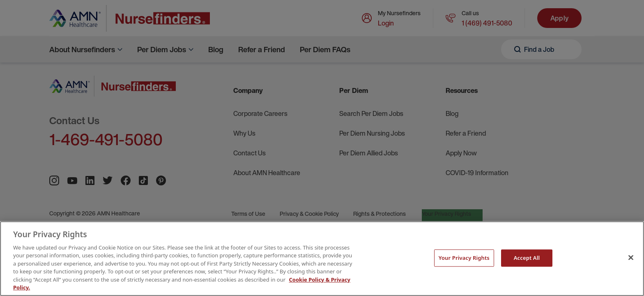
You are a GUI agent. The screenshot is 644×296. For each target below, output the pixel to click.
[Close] (631, 257)
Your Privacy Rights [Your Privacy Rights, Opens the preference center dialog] (464, 258)
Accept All (527, 258)
